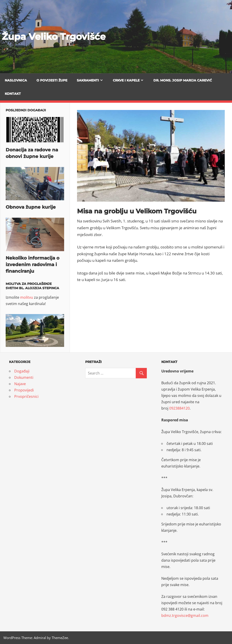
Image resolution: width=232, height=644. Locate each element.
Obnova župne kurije (31, 207)
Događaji (22, 371)
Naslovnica (16, 80)
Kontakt (13, 94)
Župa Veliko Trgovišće (54, 37)
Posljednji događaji (26, 110)
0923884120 (179, 408)
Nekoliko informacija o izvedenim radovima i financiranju (33, 265)
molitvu (27, 297)
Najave (20, 384)
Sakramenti (88, 80)
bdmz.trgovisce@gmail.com (185, 615)
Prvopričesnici (26, 396)
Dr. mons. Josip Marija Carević (183, 80)
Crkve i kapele (126, 80)
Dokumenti (24, 377)
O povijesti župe (52, 80)
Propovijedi (24, 390)
